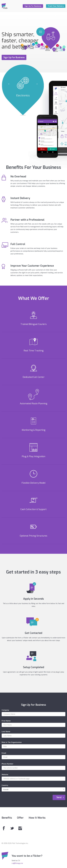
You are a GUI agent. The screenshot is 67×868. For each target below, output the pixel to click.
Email (4, 753)
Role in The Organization (12, 742)
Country (5, 785)
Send (59, 797)
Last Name (6, 732)
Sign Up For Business (33, 6)
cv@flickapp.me (17, 863)
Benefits (7, 818)
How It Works (37, 818)
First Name (6, 721)
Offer (20, 818)
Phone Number (8, 764)
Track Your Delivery (56, 6)
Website (5, 775)
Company (5, 710)
